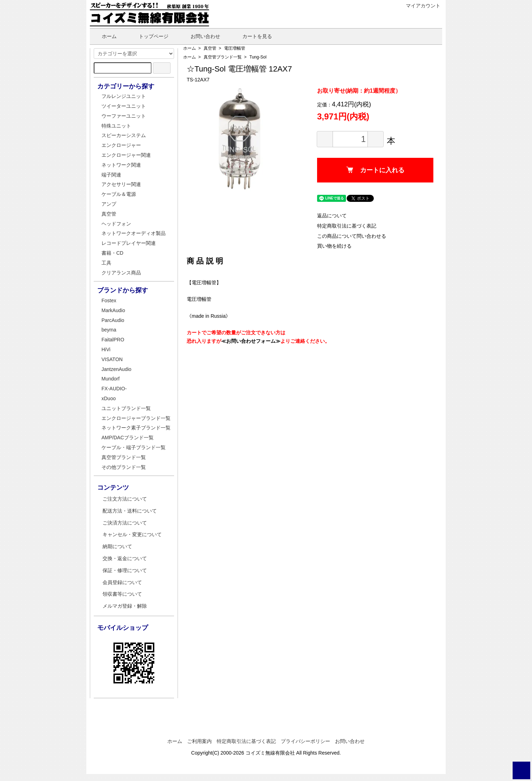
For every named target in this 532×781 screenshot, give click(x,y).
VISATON (112, 359)
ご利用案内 (199, 741)
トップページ (149, 36)
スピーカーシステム (124, 135)
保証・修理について (125, 570)
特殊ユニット (116, 126)
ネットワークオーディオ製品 (134, 233)
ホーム (104, 36)
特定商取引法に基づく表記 (347, 226)
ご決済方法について (125, 523)
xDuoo (109, 398)
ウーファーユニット (124, 116)
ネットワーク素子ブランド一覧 (136, 428)
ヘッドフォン (116, 224)
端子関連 (111, 175)
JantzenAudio (116, 369)
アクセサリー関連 (121, 184)
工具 (106, 263)
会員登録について (122, 582)
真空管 (210, 48)
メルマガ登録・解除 (125, 606)
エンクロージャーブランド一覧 (136, 418)
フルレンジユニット (124, 96)
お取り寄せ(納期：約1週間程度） (359, 91)
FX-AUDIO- (114, 389)
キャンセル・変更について (132, 534)
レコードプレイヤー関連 (129, 243)
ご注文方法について (125, 499)
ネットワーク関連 (121, 165)
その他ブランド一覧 (124, 467)
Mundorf (110, 379)
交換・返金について (125, 558)
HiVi (106, 349)
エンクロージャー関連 (126, 155)
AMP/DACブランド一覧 (128, 438)
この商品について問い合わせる (352, 236)
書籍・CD (112, 253)
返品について (332, 216)
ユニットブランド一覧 (126, 408)
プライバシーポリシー (305, 741)
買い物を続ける (334, 246)
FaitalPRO (113, 340)
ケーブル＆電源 (119, 194)
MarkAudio (113, 310)
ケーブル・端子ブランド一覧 (134, 447)
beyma (109, 330)
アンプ (109, 204)
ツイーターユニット (124, 106)
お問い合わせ (200, 36)
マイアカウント (419, 6)
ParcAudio (113, 320)
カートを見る (252, 36)
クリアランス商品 (121, 273)
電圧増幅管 (235, 48)
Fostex (109, 300)
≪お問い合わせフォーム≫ (251, 341)
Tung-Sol (258, 57)
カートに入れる (375, 170)
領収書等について (122, 594)
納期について (117, 546)
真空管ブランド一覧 (223, 57)
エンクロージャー (121, 145)
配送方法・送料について (130, 511)
